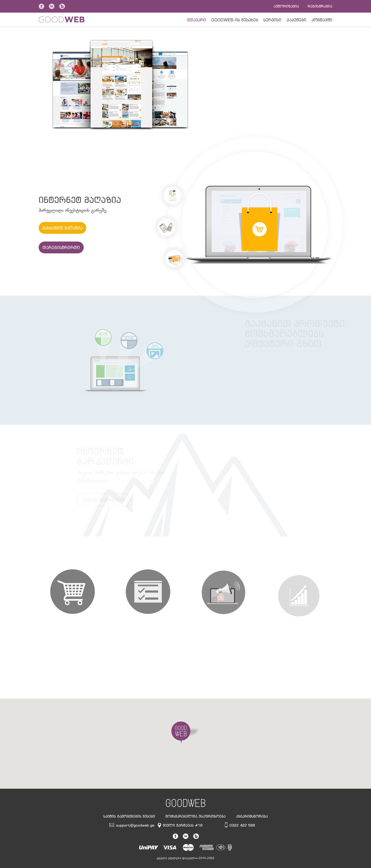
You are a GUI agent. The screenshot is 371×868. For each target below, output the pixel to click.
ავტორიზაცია (286, 6)
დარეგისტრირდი (61, 247)
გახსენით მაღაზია (62, 228)
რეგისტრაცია (320, 6)
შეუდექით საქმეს (233, 103)
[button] (185, 733)
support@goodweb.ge (135, 825)
